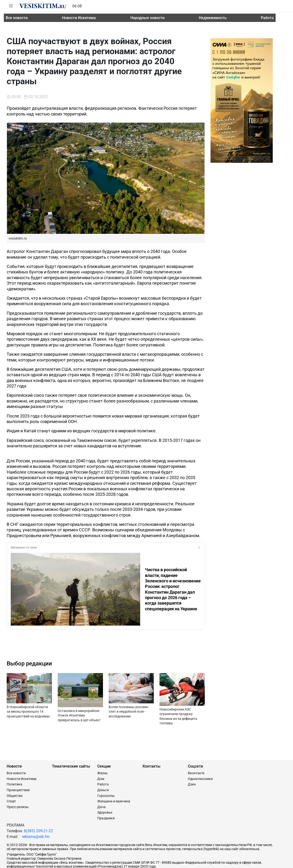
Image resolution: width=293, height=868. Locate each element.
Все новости (17, 18)
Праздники (106, 788)
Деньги (103, 760)
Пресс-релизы (18, 777)
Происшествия (18, 760)
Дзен (192, 754)
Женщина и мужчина (114, 771)
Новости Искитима (79, 18)
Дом (101, 749)
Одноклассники (200, 749)
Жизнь (103, 743)
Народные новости (147, 18)
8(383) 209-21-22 (38, 801)
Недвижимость (213, 18)
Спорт (11, 771)
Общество (15, 766)
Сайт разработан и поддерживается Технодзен (43, 862)
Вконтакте (196, 743)
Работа (267, 18)
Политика (14, 754)
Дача (101, 777)
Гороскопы (106, 766)
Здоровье (105, 782)
